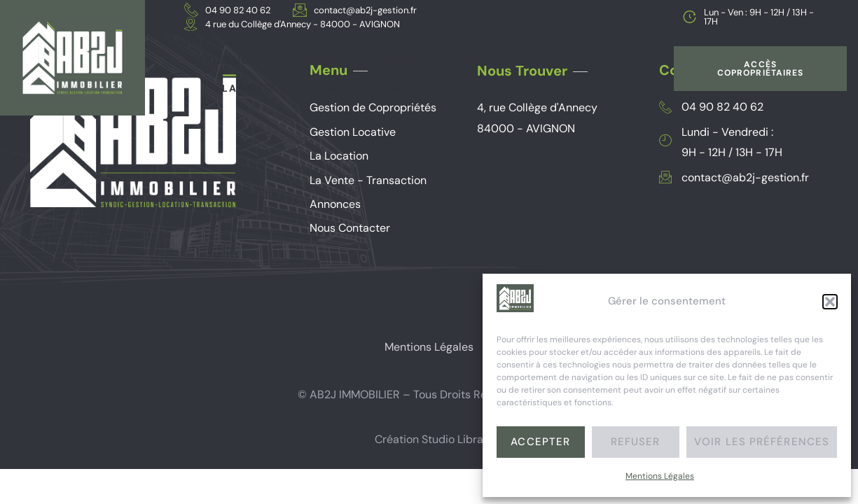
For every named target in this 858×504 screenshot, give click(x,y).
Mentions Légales (660, 476)
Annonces (420, 88)
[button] (830, 302)
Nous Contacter (523, 88)
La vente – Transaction (295, 88)
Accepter (540, 442)
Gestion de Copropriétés (286, 60)
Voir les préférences (762, 442)
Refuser (636, 442)
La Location (549, 60)
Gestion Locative (437, 60)
